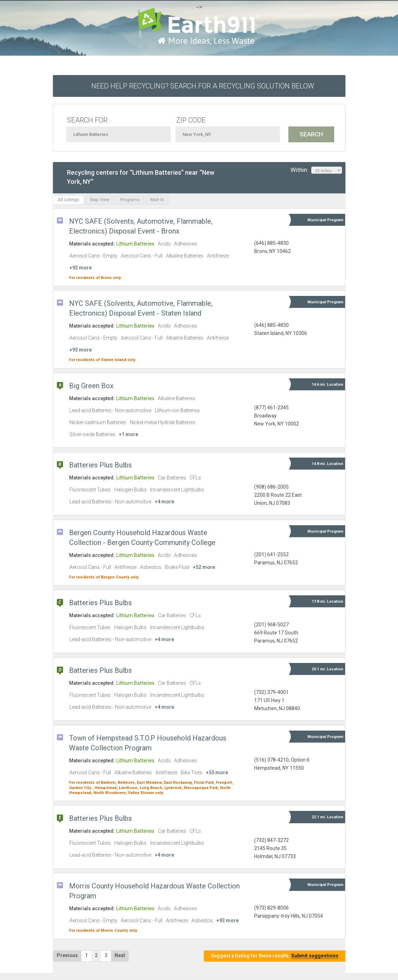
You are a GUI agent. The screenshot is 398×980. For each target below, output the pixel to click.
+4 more (164, 502)
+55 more (217, 773)
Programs (130, 200)
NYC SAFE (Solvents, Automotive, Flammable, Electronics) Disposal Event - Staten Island (141, 308)
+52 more (204, 567)
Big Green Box (91, 386)
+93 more (81, 268)
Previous (67, 955)
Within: (316, 170)
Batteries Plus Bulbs (100, 465)
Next (120, 955)
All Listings (68, 200)
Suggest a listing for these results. (275, 956)
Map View (100, 200)
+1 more (128, 434)
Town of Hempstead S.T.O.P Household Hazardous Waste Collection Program (148, 743)
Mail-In (157, 200)
